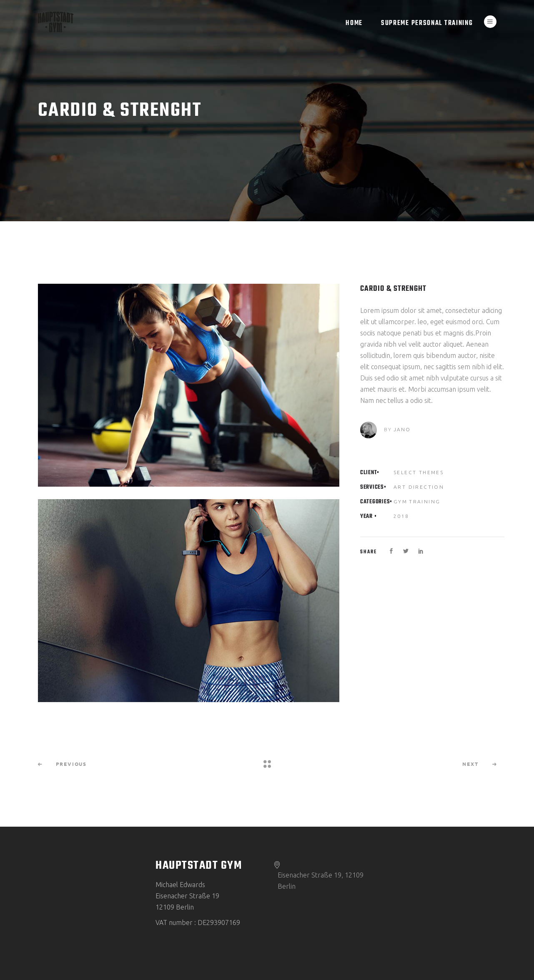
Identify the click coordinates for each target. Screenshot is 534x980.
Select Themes (419, 472)
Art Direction (419, 487)
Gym (400, 501)
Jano (402, 429)
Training (425, 501)
